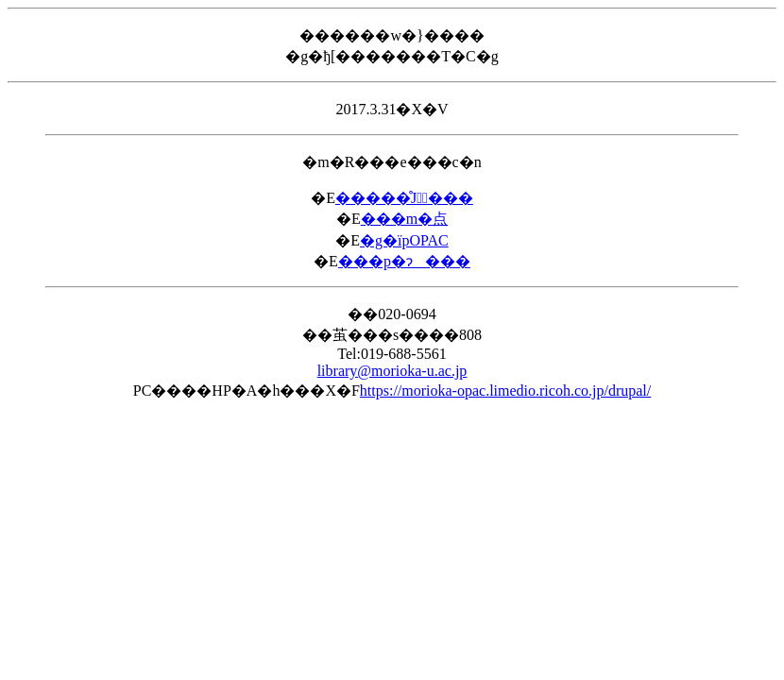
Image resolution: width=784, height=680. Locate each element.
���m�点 (404, 219)
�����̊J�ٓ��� (404, 198)
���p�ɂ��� (404, 261)
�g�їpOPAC (404, 240)
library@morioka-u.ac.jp (392, 371)
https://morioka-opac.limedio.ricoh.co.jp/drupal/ (505, 391)
